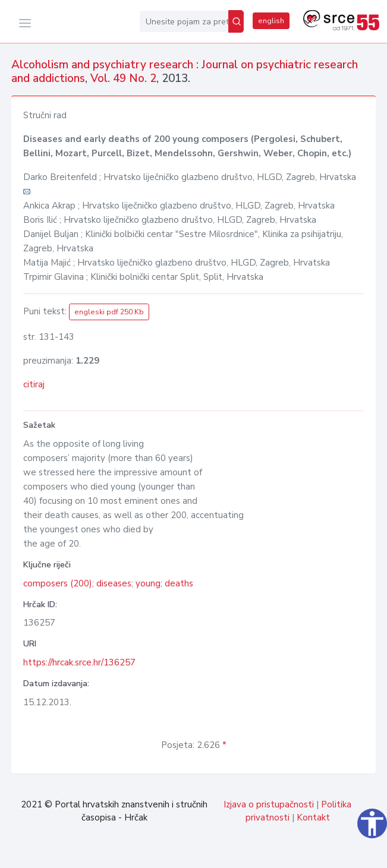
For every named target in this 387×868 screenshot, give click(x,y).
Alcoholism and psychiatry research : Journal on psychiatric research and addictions (185, 72)
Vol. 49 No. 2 (123, 78)
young (148, 583)
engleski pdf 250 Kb (109, 312)
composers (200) (58, 583)
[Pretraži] (236, 21)
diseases (114, 583)
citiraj (34, 384)
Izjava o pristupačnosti (269, 804)
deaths (179, 583)
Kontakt (313, 818)
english (271, 21)
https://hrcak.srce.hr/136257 (79, 662)
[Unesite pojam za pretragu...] (184, 21)
